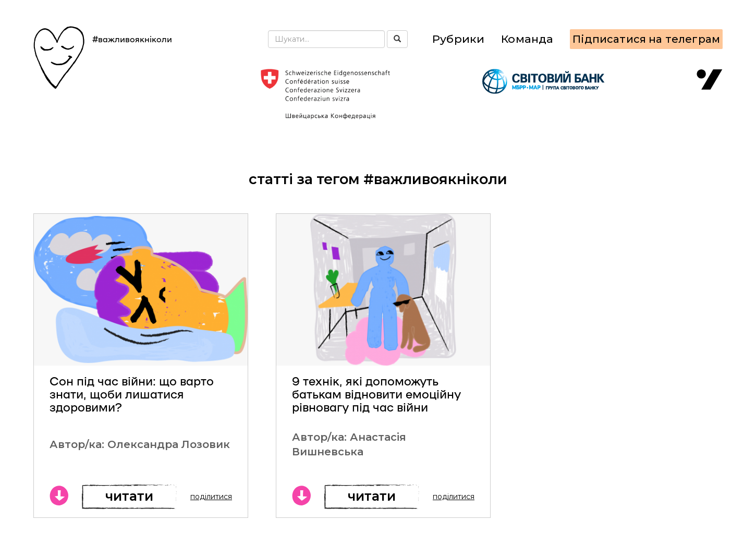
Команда (527, 39)
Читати (129, 496)
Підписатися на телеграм (646, 39)
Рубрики (458, 39)
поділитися (211, 497)
